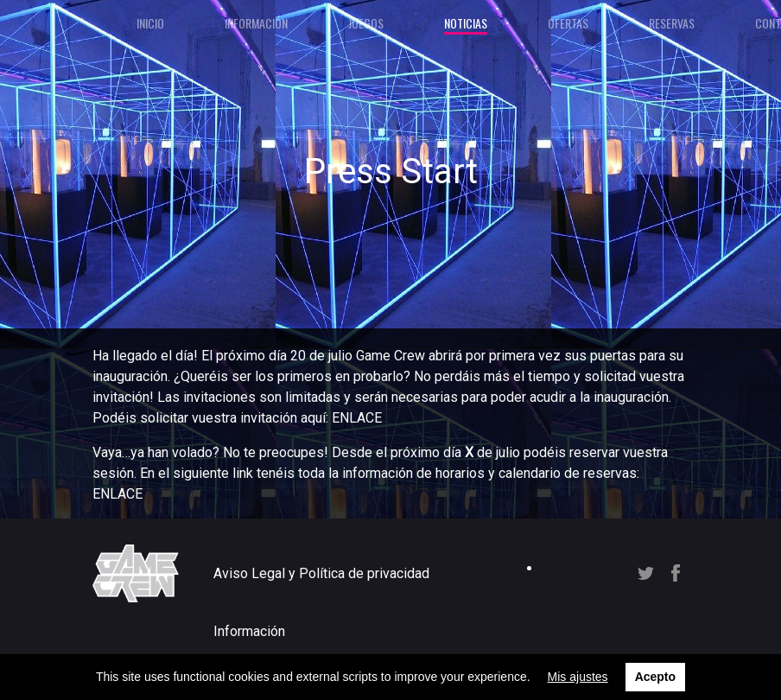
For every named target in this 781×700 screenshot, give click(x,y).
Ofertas (568, 23)
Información (256, 23)
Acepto (655, 677)
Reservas (672, 23)
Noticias (466, 23)
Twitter (646, 573)
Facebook (676, 573)
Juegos (366, 23)
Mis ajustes (578, 677)
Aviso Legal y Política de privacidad (321, 573)
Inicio (150, 23)
